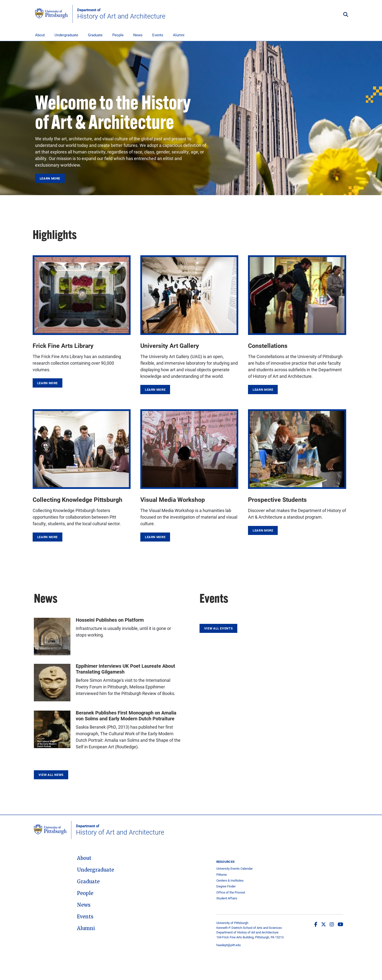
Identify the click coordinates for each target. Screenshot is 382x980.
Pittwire (222, 875)
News (138, 35)
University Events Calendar (234, 869)
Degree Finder (226, 886)
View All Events (218, 628)
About (40, 35)
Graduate (95, 35)
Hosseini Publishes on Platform (110, 620)
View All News (51, 775)
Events (158, 35)
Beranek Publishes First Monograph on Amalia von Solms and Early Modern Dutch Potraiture (126, 715)
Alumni (179, 35)
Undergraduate (66, 35)
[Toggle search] (346, 15)
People (118, 35)
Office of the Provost (231, 892)
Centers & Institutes (230, 880)
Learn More (50, 178)
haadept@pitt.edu (229, 945)
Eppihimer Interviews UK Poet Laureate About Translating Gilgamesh (125, 669)
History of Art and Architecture (121, 14)
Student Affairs (227, 898)
